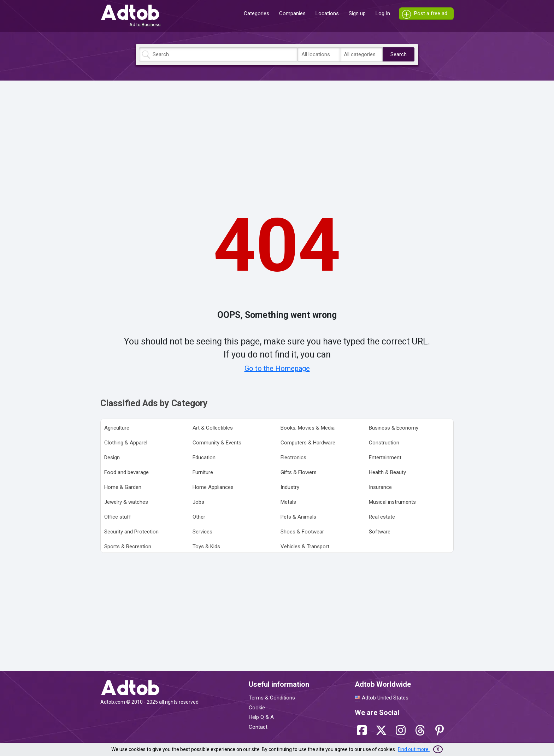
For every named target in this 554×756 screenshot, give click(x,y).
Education (204, 457)
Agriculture (117, 428)
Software (380, 532)
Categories (257, 13)
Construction (384, 443)
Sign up (357, 13)
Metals (288, 502)
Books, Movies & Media (308, 428)
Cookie (257, 708)
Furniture (203, 472)
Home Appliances (213, 487)
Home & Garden (123, 487)
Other (199, 517)
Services (202, 532)
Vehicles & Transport (305, 547)
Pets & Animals (298, 517)
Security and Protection (131, 532)
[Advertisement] (277, 135)
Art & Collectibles (213, 428)
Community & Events (217, 443)
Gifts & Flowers (299, 472)
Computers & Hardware (308, 443)
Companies (292, 13)
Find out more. (414, 749)
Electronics (293, 457)
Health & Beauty (387, 472)
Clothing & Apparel (126, 443)
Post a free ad (431, 13)
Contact (258, 727)
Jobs (198, 502)
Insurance (380, 487)
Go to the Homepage (277, 368)
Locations (327, 13)
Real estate (382, 517)
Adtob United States (385, 698)
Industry (290, 487)
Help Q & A (261, 717)
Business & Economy (394, 428)
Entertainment (385, 457)
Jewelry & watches (126, 502)
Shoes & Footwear (302, 532)
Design (112, 457)
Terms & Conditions (272, 698)
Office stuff (118, 517)
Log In (383, 13)
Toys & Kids (206, 547)
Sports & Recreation (128, 547)
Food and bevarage (126, 472)
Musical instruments (392, 502)
